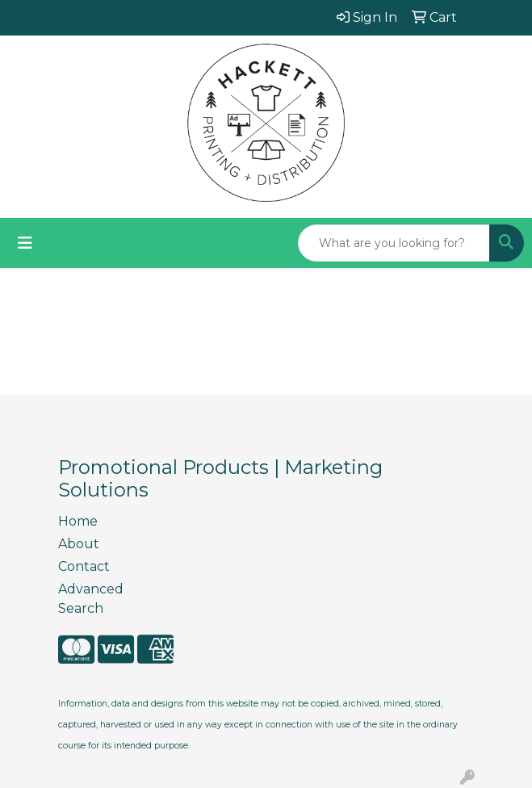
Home (78, 521)
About (79, 544)
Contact (84, 566)
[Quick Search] (394, 243)
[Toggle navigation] (25, 243)
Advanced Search (91, 599)
